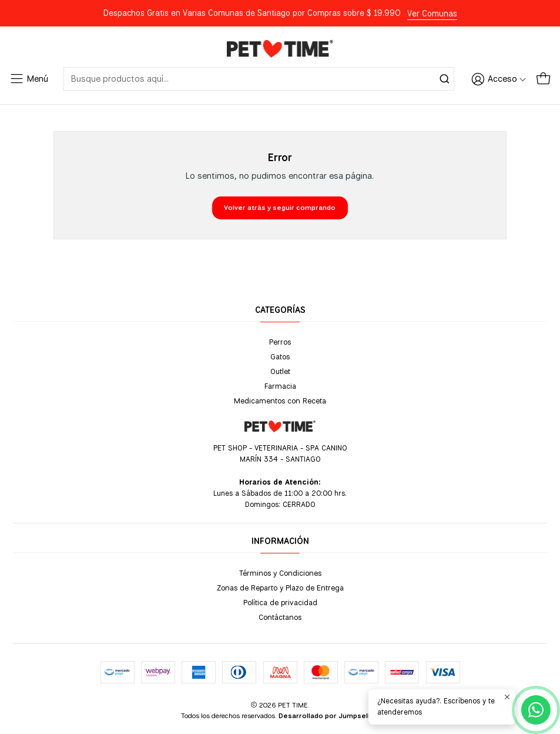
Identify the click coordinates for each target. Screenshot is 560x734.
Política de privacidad (280, 602)
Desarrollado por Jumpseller (328, 716)
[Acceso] (499, 79)
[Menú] (28, 79)
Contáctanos (280, 617)
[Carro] (543, 79)
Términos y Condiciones (280, 573)
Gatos (280, 356)
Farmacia (280, 386)
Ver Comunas (432, 14)
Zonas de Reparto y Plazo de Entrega (280, 588)
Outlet (280, 371)
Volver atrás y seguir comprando (280, 208)
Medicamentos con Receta (280, 401)
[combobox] (259, 79)
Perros (280, 342)
